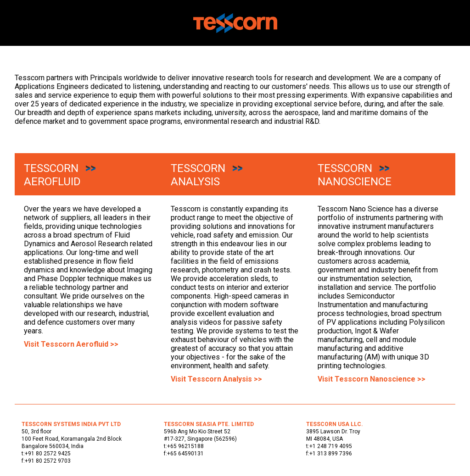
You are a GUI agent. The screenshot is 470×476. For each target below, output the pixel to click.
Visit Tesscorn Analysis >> (216, 379)
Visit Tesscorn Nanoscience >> (372, 379)
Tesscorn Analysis (198, 175)
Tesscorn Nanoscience (355, 175)
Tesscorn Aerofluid (52, 175)
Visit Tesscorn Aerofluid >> (71, 344)
